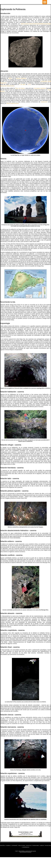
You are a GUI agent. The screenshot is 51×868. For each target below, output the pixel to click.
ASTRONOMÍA (14, 845)
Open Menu (45, 2)
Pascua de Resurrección (7, 86)
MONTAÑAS (2, 845)
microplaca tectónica (40, 88)
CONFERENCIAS (26, 847)
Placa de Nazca (20, 88)
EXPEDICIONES (36, 845)
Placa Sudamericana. (13, 103)
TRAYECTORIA (48, 845)
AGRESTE (42, 845)
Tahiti (10, 78)
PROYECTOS (29, 845)
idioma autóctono (21, 78)
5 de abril (22, 84)
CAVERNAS (8, 845)
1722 (29, 84)
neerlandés (44, 81)
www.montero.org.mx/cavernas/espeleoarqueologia (36, 24)
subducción (44, 102)
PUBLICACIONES (22, 845)
